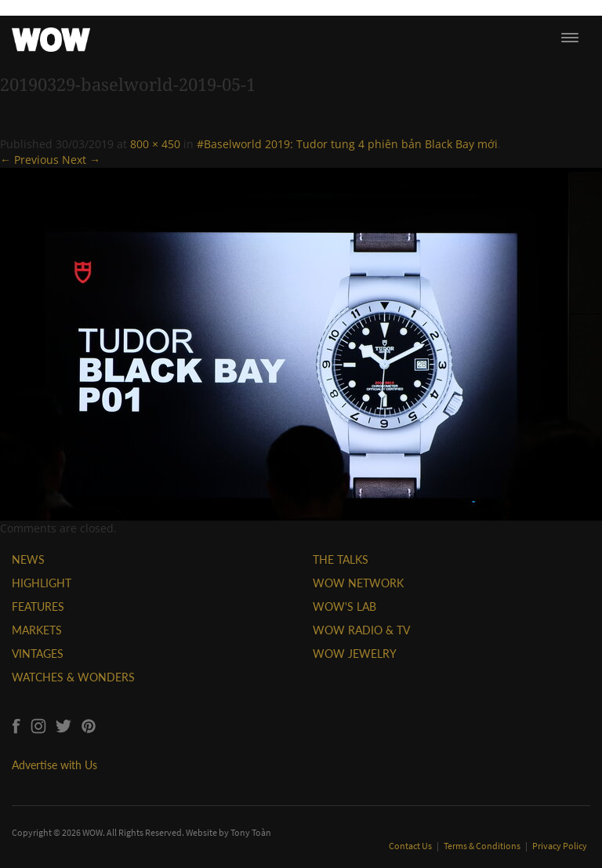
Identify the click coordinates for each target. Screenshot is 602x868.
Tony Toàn (251, 832)
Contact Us (411, 846)
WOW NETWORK (358, 583)
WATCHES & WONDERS (73, 677)
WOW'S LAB (345, 607)
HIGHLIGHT (42, 583)
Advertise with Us (54, 765)
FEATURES (38, 607)
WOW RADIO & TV (361, 630)
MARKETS (37, 630)
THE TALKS (341, 559)
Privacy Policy (560, 846)
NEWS (28, 559)
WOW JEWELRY (355, 654)
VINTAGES (38, 654)
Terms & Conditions (483, 846)
